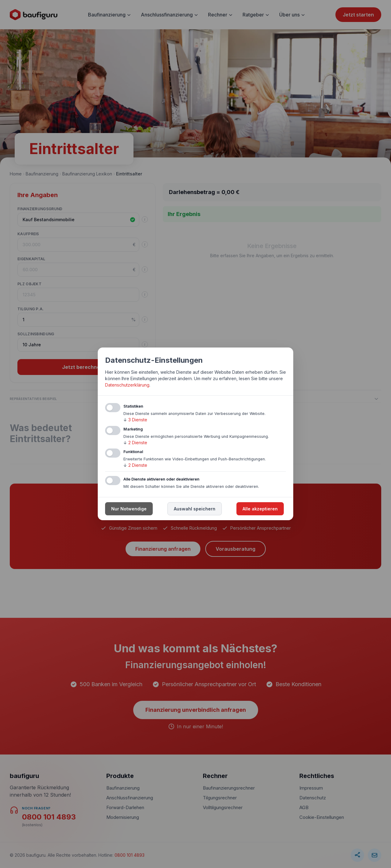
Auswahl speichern (195, 509)
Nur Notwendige (129, 509)
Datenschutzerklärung (127, 385)
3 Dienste (135, 420)
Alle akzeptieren (260, 509)
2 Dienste (135, 443)
